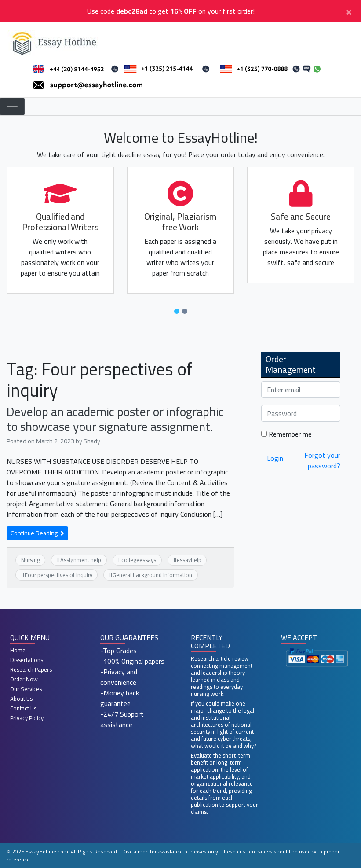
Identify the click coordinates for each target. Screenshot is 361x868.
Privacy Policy (27, 718)
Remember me (286, 434)
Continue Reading (37, 533)
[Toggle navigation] (12, 107)
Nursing (31, 560)
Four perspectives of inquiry (58, 575)
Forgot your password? (322, 460)
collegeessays (139, 560)
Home (18, 650)
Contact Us (23, 708)
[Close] (349, 11)
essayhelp (189, 560)
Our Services (26, 689)
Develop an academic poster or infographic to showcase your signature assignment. (115, 419)
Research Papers (31, 669)
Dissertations (27, 660)
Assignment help (81, 560)
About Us (21, 699)
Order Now (24, 679)
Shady (92, 441)
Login (275, 458)
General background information (152, 575)
